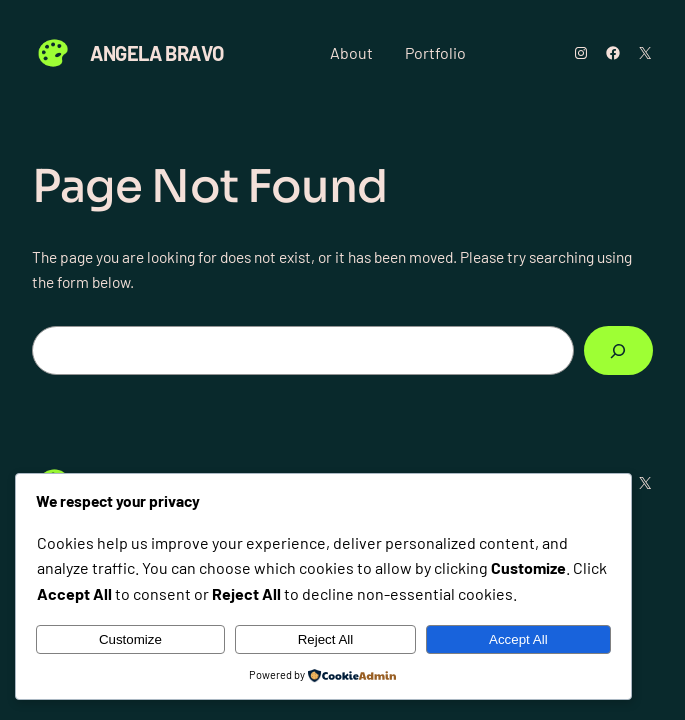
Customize (130, 639)
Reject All (326, 639)
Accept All (518, 639)
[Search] (618, 350)
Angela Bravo (156, 53)
